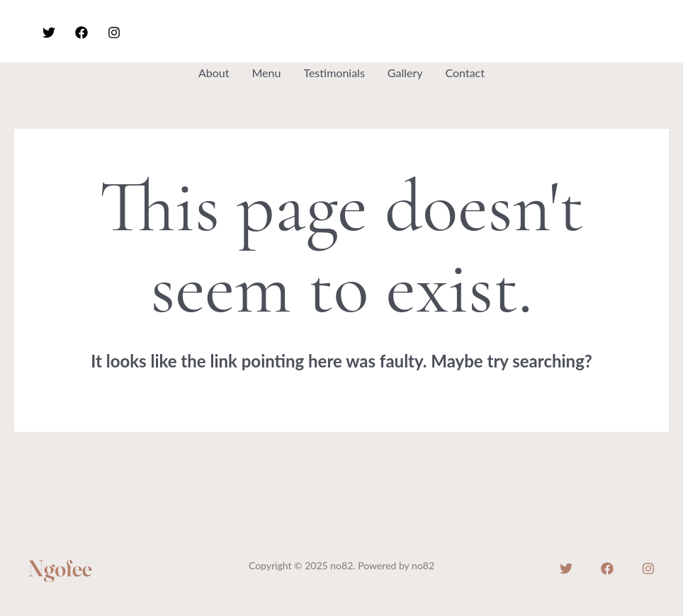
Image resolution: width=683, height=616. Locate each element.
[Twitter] (49, 33)
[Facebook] (81, 33)
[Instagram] (114, 33)
